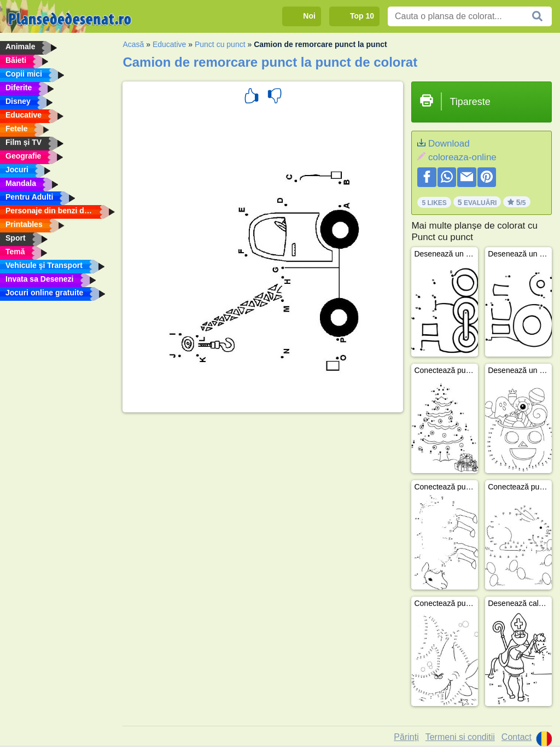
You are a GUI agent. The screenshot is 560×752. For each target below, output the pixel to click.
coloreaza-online (462, 157)
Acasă (133, 44)
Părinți (406, 737)
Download (449, 144)
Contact (517, 737)
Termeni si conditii (460, 737)
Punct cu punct (220, 44)
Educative (169, 44)
